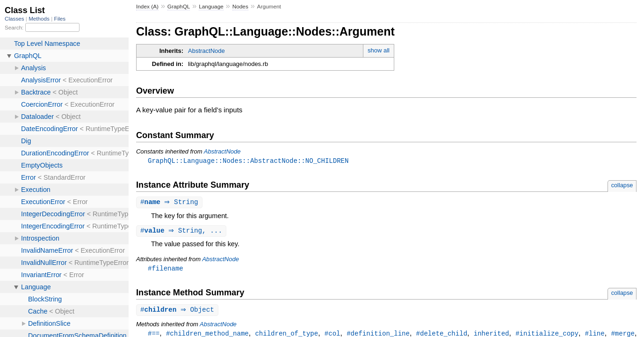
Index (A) (147, 7)
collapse (622, 186)
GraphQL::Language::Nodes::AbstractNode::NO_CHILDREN (248, 161)
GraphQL (179, 7)
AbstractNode (206, 51)
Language (211, 7)
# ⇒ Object (178, 312)
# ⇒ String (170, 203)
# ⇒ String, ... (182, 232)
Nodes (240, 7)
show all (379, 50)
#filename (166, 270)
